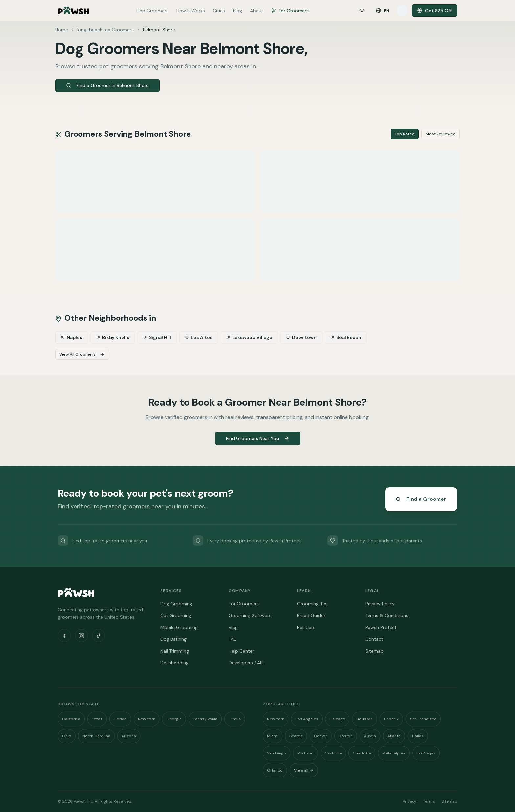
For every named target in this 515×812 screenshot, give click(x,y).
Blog (237, 11)
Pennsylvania (205, 719)
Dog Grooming (176, 604)
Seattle (296, 736)
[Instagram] (81, 636)
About (257, 11)
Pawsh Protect (381, 627)
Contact (374, 639)
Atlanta (394, 736)
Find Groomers (152, 11)
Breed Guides (311, 615)
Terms (429, 801)
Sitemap (374, 651)
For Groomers (290, 11)
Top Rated (405, 134)
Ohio (67, 736)
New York (146, 719)
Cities (219, 11)
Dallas (418, 736)
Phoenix (391, 719)
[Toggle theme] (362, 11)
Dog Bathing (173, 639)
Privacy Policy (380, 604)
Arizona (129, 736)
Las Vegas (426, 753)
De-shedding (174, 663)
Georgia (174, 719)
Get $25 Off (434, 11)
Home (62, 30)
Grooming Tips (313, 604)
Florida (120, 719)
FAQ (233, 639)
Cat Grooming (176, 615)
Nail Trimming (175, 651)
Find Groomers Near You (258, 438)
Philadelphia (394, 753)
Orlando (275, 770)
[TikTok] (99, 636)
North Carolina (96, 736)
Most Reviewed (441, 134)
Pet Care (306, 627)
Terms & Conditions (387, 615)
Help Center (241, 651)
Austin (370, 736)
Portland (305, 753)
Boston (346, 736)
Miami (273, 736)
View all (304, 770)
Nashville (333, 753)
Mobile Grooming (179, 627)
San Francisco (423, 719)
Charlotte (362, 753)
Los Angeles (307, 719)
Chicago (337, 719)
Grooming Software (250, 615)
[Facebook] (64, 636)
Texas (97, 719)
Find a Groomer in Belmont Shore (107, 85)
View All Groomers (82, 354)
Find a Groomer (421, 499)
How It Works (191, 11)
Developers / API (246, 663)
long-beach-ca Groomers (105, 30)
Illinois (235, 719)
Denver (321, 736)
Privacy (410, 801)
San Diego (277, 753)
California (71, 719)
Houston (365, 719)
